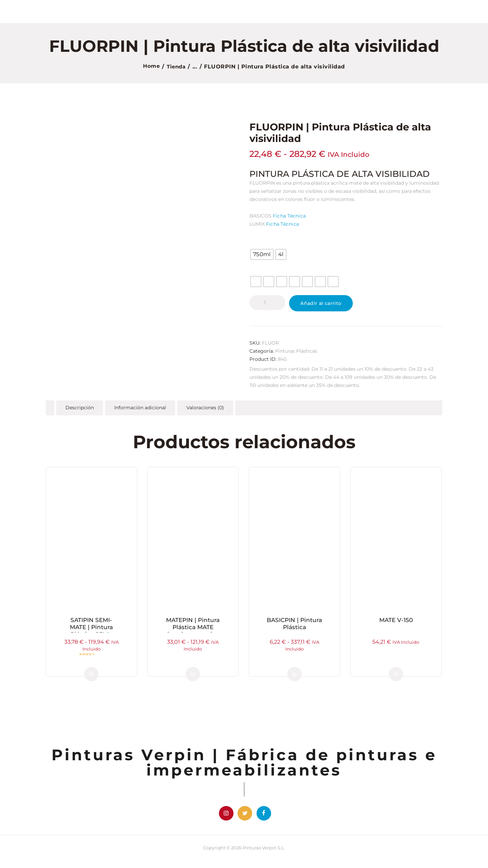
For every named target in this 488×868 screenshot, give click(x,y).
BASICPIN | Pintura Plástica (294, 628)
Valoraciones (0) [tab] (207, 411)
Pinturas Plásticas (296, 354)
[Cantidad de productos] (267, 302)
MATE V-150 (396, 624)
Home (150, 67)
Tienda (177, 67)
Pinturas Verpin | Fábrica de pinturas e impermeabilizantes (244, 766)
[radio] (262, 254)
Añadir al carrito (327, 305)
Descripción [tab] (80, 411)
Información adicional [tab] (141, 411)
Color (259, 268)
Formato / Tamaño (276, 241)
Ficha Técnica (289, 215)
